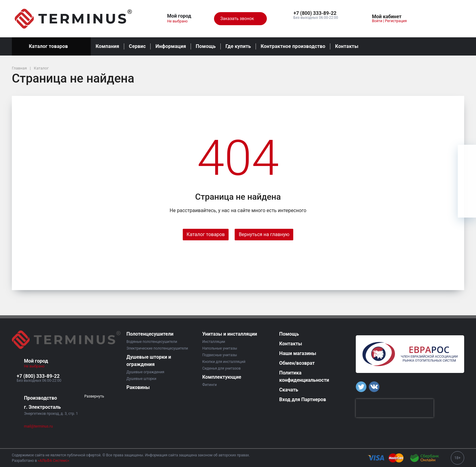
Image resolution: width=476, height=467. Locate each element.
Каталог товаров (51, 46)
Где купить (238, 46)
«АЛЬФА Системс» (54, 461)
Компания (107, 46)
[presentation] (395, 408)
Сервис (138, 46)
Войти (377, 21)
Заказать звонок (240, 19)
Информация (171, 46)
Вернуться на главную (264, 234)
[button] (316, 13)
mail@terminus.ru (38, 426)
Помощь (206, 46)
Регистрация (396, 21)
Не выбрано (180, 21)
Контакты (347, 46)
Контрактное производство (293, 46)
